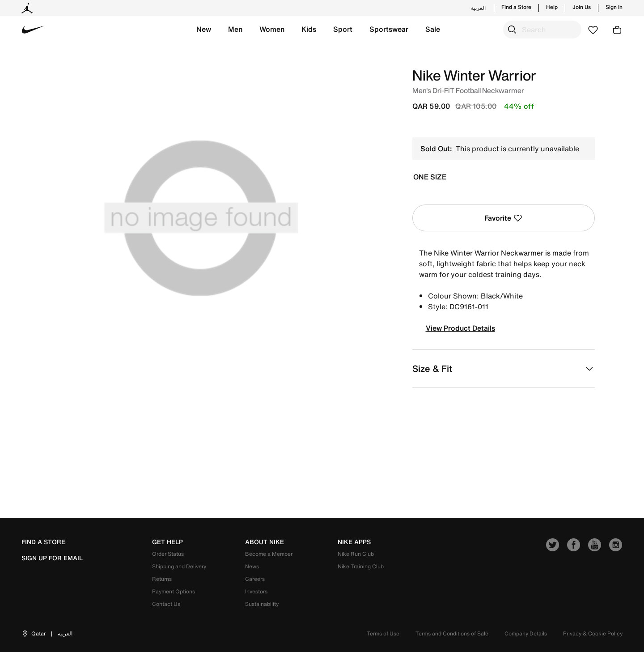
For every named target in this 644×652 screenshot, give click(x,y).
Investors (256, 591)
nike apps (354, 542)
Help (552, 7)
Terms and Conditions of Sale (452, 633)
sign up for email (52, 558)
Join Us (582, 7)
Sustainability (262, 604)
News (252, 566)
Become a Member (269, 554)
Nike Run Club (356, 554)
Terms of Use (383, 633)
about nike (265, 542)
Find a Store (516, 7)
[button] (204, 30)
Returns (162, 579)
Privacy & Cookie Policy (593, 633)
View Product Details (460, 328)
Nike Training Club (361, 566)
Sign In (614, 7)
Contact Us (166, 604)
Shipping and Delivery (179, 566)
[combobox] (542, 30)
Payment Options (174, 591)
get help (167, 542)
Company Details (526, 633)
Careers (255, 579)
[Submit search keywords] (512, 30)
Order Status (168, 554)
